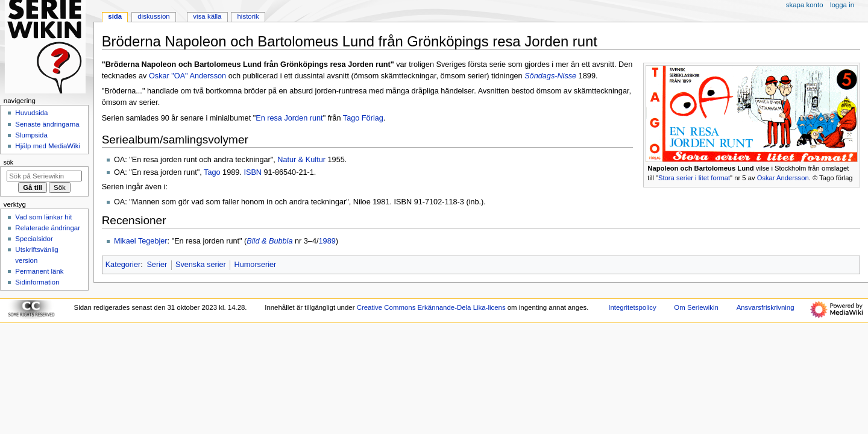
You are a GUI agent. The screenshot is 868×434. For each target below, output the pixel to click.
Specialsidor (34, 239)
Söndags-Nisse (550, 76)
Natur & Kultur (301, 160)
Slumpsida (31, 135)
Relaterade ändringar (48, 228)
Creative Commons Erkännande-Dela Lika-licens (431, 307)
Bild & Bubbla (269, 241)
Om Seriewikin (696, 307)
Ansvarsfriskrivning (766, 307)
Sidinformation (37, 282)
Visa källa (207, 16)
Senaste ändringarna (47, 124)
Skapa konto (805, 5)
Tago (212, 172)
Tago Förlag (363, 118)
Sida (115, 16)
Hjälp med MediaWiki (48, 146)
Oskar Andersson (783, 178)
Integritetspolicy (632, 307)
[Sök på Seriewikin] (44, 176)
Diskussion (153, 16)
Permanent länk (39, 271)
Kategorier (123, 265)
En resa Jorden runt (289, 118)
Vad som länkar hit (43, 217)
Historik (248, 16)
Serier (157, 265)
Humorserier (256, 265)
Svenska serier (201, 265)
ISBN (253, 172)
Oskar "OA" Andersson (187, 76)
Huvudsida (31, 113)
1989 (327, 241)
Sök (8, 162)
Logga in (842, 5)
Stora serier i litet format (694, 178)
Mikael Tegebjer (141, 241)
